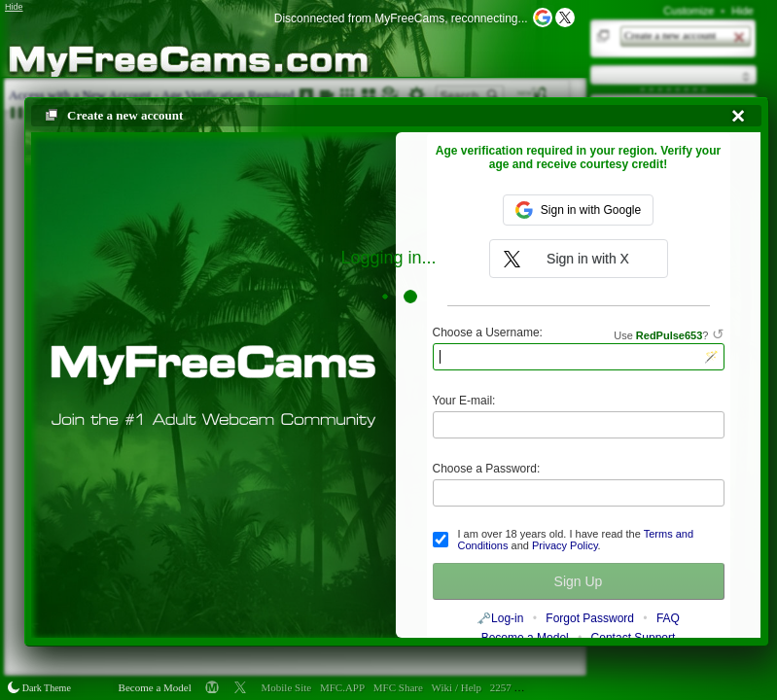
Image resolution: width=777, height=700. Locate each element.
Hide (742, 11)
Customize (689, 11)
